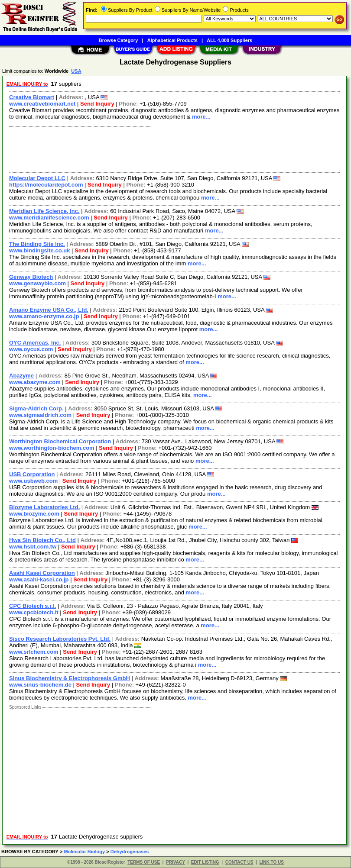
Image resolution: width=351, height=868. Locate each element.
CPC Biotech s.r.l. (32, 606)
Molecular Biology (84, 852)
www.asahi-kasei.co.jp (39, 579)
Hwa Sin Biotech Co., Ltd (42, 540)
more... (201, 117)
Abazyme (21, 376)
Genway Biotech (31, 277)
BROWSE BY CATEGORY (30, 852)
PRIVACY (175, 862)
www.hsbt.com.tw (33, 547)
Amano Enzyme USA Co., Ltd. (49, 310)
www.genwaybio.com (37, 283)
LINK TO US (271, 862)
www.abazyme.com (35, 382)
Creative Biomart (32, 97)
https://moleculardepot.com (46, 185)
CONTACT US (239, 862)
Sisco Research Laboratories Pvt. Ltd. (60, 639)
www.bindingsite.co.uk (39, 250)
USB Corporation (32, 474)
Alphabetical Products (172, 40)
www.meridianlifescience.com (49, 218)
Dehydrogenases (130, 852)
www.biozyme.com (34, 514)
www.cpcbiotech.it (34, 612)
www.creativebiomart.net (42, 104)
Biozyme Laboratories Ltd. (44, 507)
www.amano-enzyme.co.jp (44, 316)
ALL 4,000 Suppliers (229, 40)
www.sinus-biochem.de (40, 685)
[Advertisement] (173, 148)
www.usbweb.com (33, 481)
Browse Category (118, 40)
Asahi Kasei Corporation (42, 573)
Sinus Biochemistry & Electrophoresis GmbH (70, 678)
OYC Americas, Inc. (35, 343)
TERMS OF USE (144, 862)
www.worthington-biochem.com (52, 448)
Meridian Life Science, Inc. (44, 211)
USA (76, 71)
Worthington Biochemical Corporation (60, 441)
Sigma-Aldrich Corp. (36, 408)
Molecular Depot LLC (37, 178)
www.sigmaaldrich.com (40, 415)
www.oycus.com (31, 349)
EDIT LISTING (205, 862)
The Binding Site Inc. (37, 244)
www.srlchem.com (34, 652)
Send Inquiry (97, 104)
